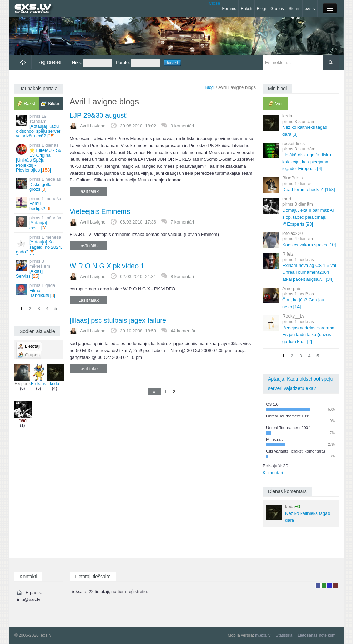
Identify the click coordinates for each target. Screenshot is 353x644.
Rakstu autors (324, 585)
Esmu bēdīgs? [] (39, 204)
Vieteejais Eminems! (101, 211)
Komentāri (273, 473)
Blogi (261, 9)
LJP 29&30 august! (99, 115)
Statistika (284, 635)
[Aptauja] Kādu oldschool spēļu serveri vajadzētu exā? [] (39, 126)
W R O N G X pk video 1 (107, 266)
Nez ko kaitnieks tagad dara (298, 513)
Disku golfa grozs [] (39, 184)
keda (54, 375)
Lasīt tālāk (88, 191)
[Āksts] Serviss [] (39, 269)
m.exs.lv (263, 635)
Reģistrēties (49, 62)
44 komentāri (184, 331)
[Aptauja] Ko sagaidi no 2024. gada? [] (39, 245)
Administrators (336, 585)
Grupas (277, 9)
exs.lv (310, 9)
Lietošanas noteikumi (317, 635)
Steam (295, 9)
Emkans (38, 375)
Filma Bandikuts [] (39, 290)
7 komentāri (182, 222)
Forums (229, 9)
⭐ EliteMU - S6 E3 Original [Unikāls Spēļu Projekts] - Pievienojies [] (39, 157)
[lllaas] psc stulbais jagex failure (118, 320)
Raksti (246, 9)
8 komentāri (182, 276)
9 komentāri (182, 126)
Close (214, 3)
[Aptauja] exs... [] (39, 223)
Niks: (92, 63)
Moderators (330, 585)
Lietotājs (318, 585)
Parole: (138, 63)
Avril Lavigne (93, 126)
